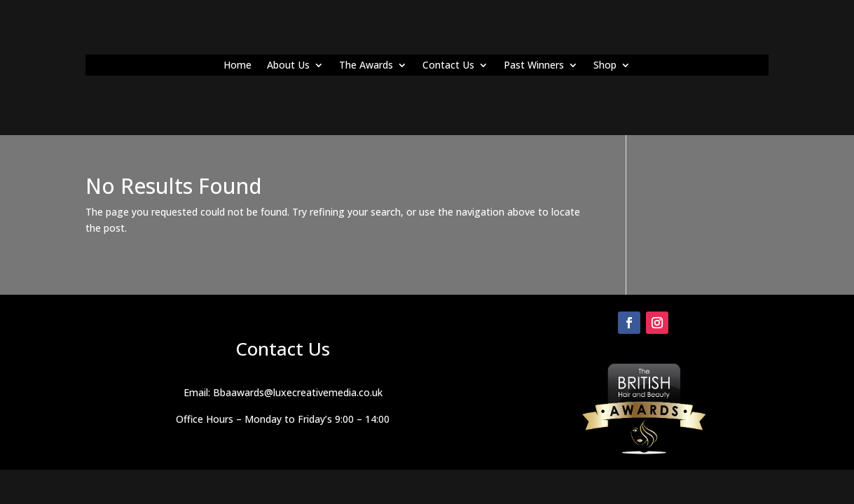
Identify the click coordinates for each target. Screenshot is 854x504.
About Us (288, 66)
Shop (605, 66)
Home (237, 66)
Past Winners (534, 66)
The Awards (366, 66)
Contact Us (448, 66)
